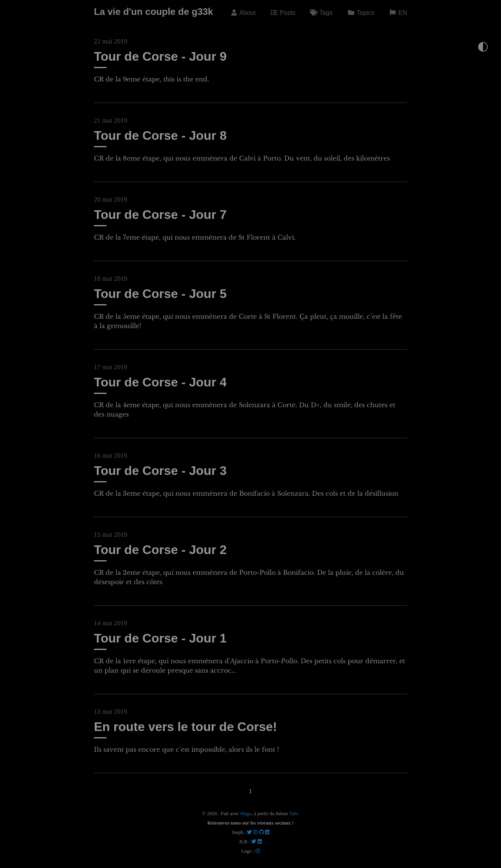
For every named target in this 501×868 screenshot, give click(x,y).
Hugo (246, 814)
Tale (294, 814)
